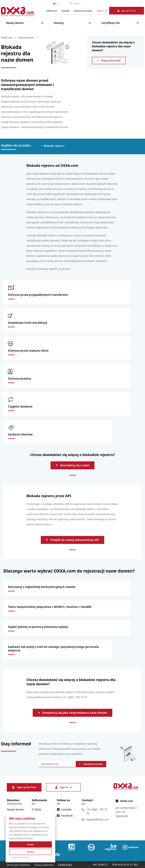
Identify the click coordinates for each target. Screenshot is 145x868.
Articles (66, 11)
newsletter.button (91, 764)
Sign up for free (24, 787)
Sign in (102, 11)
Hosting (59, 23)
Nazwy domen (15, 23)
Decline (31, 852)
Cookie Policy (65, 865)
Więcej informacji (109, 61)
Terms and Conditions (18, 865)
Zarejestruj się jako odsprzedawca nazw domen (72, 713)
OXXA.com (52, 11)
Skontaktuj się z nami (73, 465)
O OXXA (36, 809)
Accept (30, 844)
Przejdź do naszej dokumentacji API (72, 540)
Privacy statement (44, 865)
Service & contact (83, 11)
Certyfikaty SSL (111, 23)
